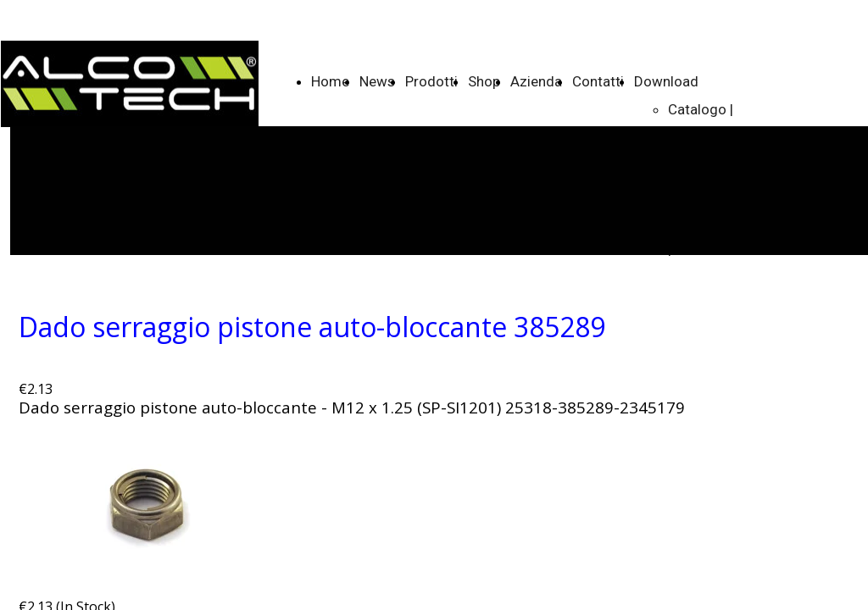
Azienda (536, 81)
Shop (484, 81)
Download (666, 81)
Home (330, 81)
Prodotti (431, 81)
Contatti (598, 81)
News (377, 81)
